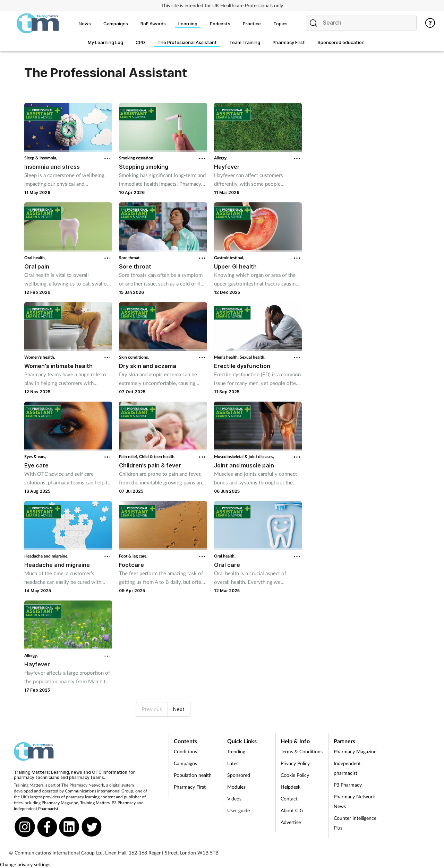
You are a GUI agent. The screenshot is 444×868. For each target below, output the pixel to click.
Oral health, (35, 258)
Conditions (185, 751)
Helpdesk (291, 787)
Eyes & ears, (35, 457)
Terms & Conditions (302, 751)
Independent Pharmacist (36, 809)
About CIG (292, 810)
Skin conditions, (134, 357)
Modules (236, 787)
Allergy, (221, 158)
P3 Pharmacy (124, 803)
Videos (234, 799)
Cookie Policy (295, 775)
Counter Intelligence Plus (355, 823)
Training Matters (95, 803)
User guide (238, 810)
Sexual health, (253, 357)
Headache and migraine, (46, 556)
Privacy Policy (295, 763)
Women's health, (40, 357)
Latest (234, 763)
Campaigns (185, 763)
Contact (289, 799)
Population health (193, 775)
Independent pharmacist (347, 768)
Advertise (291, 822)
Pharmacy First (190, 787)
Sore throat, (130, 258)
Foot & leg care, (133, 556)
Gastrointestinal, (229, 258)
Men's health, (227, 357)
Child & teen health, (157, 457)
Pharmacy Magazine (60, 803)
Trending (236, 751)
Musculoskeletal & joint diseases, (244, 457)
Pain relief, (129, 457)
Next (179, 709)
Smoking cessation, (137, 158)
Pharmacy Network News (354, 801)
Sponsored (239, 775)
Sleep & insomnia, (41, 158)
